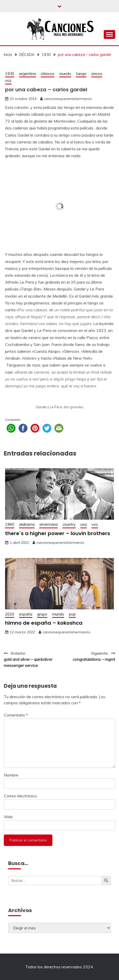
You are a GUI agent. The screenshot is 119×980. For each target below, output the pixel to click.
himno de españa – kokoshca (44, 623)
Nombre (11, 775)
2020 (10, 614)
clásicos (48, 74)
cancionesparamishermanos (68, 99)
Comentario (16, 715)
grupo (42, 614)
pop (72, 614)
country (69, 524)
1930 (10, 74)
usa (84, 524)
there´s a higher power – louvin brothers (58, 533)
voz (8, 81)
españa (26, 614)
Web (8, 817)
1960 (10, 524)
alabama (27, 524)
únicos (97, 74)
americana (49, 524)
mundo (65, 74)
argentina (27, 74)
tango (81, 74)
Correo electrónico (20, 796)
